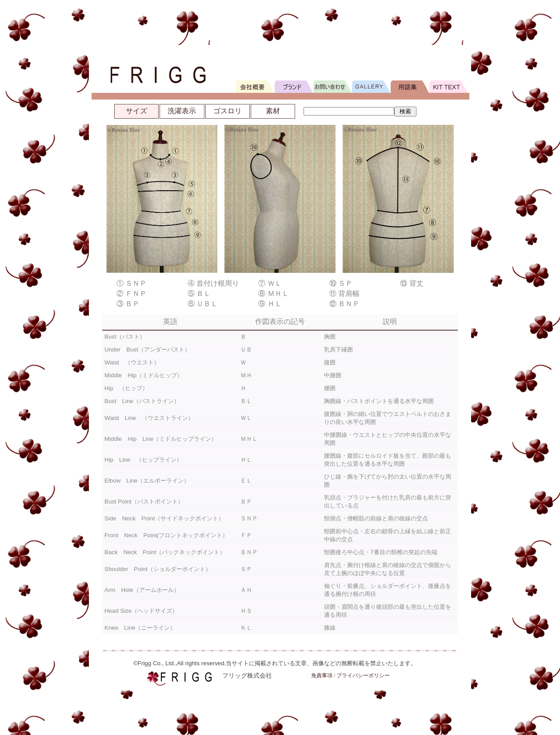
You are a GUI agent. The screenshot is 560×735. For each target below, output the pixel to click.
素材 (273, 111)
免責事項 (322, 675)
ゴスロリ (228, 111)
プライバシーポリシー (363, 675)
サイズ (136, 111)
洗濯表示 (182, 111)
